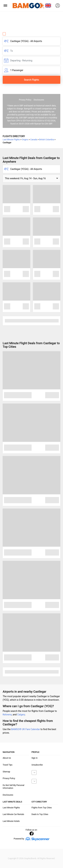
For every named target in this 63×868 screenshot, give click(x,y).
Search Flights (32, 80)
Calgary (21, 715)
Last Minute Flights (11, 808)
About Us (7, 758)
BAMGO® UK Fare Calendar (25, 729)
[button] (32, 178)
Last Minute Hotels (11, 821)
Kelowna (7, 715)
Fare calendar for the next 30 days (20, 87)
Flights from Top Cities (42, 808)
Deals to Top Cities (40, 814)
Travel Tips (8, 765)
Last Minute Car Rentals (13, 814)
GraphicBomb (30, 858)
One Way (9, 34)
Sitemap (6, 772)
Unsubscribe (37, 765)
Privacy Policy (25, 100)
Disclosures (39, 100)
